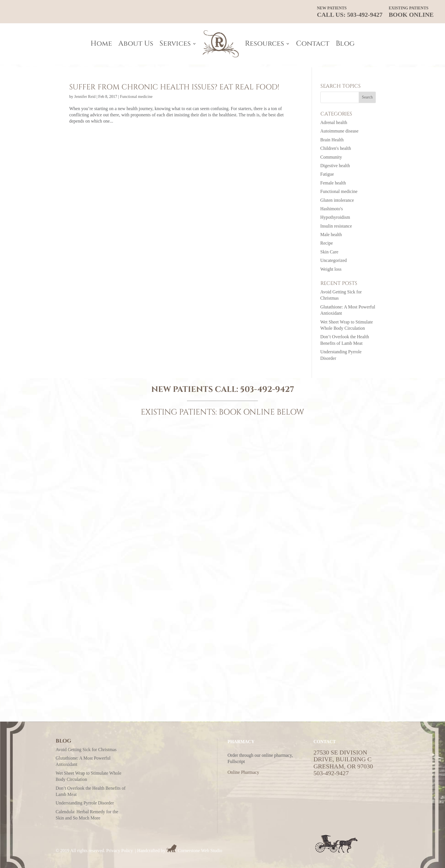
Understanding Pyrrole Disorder (85, 803)
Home (101, 44)
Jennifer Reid (85, 97)
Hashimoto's (332, 209)
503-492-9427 (267, 389)
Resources (265, 44)
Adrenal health (334, 122)
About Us (136, 44)
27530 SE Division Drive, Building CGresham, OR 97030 (343, 759)
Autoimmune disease (340, 131)
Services (175, 44)
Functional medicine (136, 97)
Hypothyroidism (335, 217)
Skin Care (329, 252)
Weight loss (331, 269)
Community (331, 157)
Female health (333, 183)
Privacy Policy (119, 851)
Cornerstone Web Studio (200, 851)
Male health (331, 235)
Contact (313, 44)
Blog (345, 44)
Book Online (411, 12)
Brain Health (332, 140)
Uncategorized (334, 260)
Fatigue (327, 174)
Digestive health (335, 166)
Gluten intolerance (337, 200)
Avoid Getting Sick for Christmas (86, 750)
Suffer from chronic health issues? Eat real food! (174, 87)
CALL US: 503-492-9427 (350, 12)
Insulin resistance (336, 226)
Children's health (336, 148)
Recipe (327, 243)
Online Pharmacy (244, 772)
